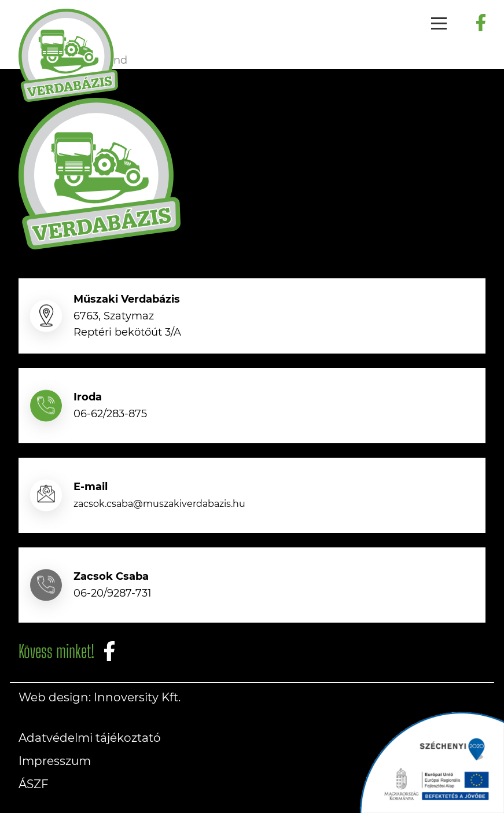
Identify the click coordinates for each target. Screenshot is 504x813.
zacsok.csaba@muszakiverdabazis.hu (159, 504)
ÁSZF (34, 784)
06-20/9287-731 (113, 593)
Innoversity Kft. (137, 697)
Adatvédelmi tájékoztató (90, 738)
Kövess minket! (56, 651)
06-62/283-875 (110, 414)
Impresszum (55, 761)
